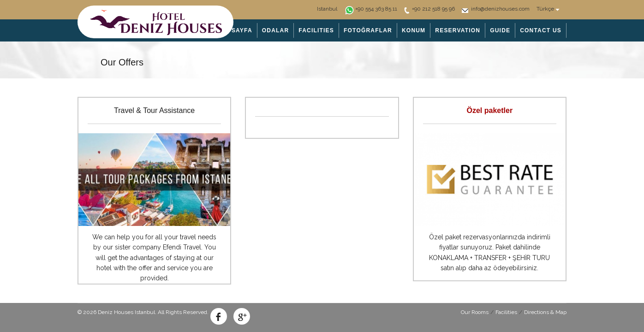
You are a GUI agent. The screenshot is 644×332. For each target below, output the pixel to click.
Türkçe (545, 9)
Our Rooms (475, 312)
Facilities (506, 312)
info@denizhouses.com (500, 9)
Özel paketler (490, 110)
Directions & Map (545, 312)
